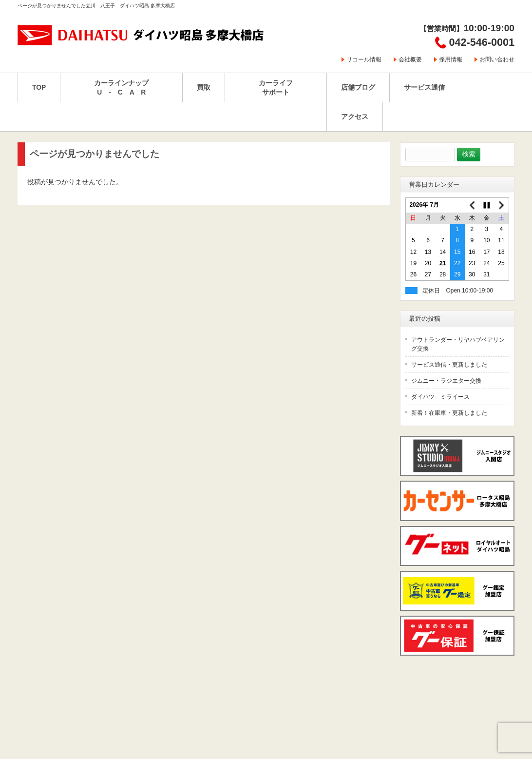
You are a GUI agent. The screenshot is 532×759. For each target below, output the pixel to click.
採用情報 (451, 59)
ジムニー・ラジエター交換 (446, 381)
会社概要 (410, 59)
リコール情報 (364, 59)
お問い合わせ (497, 59)
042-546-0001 (482, 42)
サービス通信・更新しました (449, 365)
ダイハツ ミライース (440, 397)
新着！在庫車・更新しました (449, 413)
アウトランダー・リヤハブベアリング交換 (458, 344)
